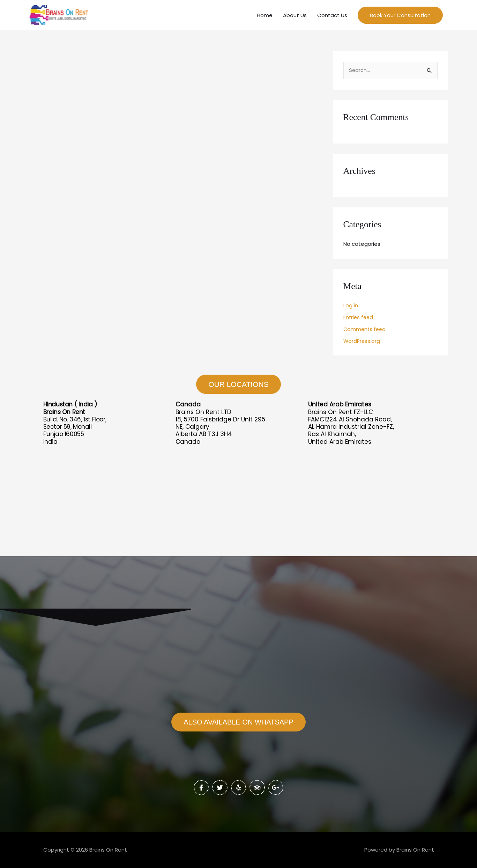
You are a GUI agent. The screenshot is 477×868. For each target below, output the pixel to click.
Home (265, 16)
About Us (295, 16)
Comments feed (365, 331)
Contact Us (332, 16)
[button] (400, 16)
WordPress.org (362, 343)
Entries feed (359, 319)
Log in (351, 308)
